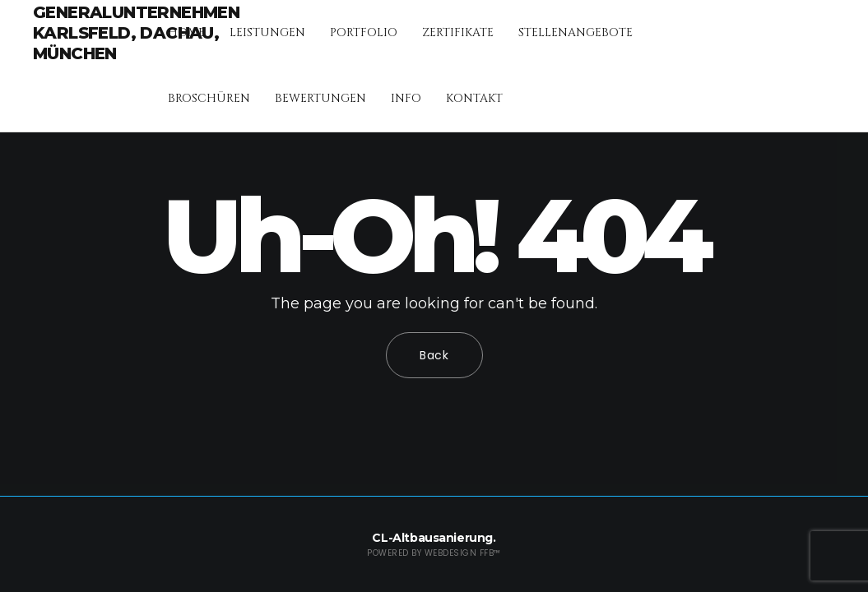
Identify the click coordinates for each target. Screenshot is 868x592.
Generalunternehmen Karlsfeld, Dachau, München (136, 33)
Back (434, 355)
